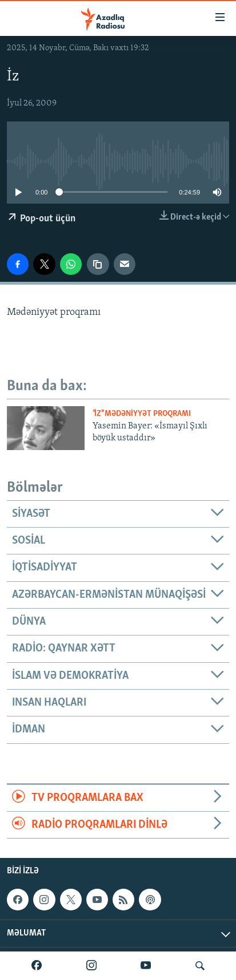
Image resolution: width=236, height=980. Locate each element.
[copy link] (98, 264)
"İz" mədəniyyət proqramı (142, 414)
